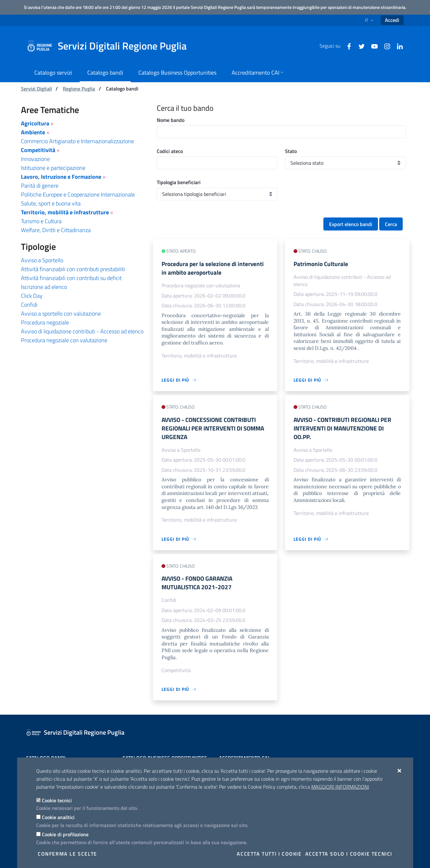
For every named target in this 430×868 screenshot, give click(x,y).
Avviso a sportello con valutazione (61, 314)
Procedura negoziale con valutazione (64, 340)
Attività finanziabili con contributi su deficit (71, 278)
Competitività (38, 150)
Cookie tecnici (57, 800)
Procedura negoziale (45, 322)
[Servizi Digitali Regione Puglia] (110, 46)
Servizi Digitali (36, 89)
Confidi (29, 305)
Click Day (32, 296)
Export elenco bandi (351, 224)
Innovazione (35, 159)
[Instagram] (385, 46)
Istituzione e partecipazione (53, 168)
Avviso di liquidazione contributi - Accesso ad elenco (82, 331)
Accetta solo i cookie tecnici (349, 854)
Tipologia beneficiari (179, 182)
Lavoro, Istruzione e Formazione (61, 177)
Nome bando (171, 120)
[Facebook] (347, 46)
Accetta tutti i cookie (269, 854)
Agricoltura (35, 123)
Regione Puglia (79, 89)
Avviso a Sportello (42, 260)
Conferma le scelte (67, 854)
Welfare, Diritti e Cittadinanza (56, 230)
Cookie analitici (58, 817)
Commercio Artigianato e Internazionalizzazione (77, 141)
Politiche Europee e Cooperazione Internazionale (78, 194)
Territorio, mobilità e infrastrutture (65, 212)
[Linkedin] (397, 46)
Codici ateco (170, 151)
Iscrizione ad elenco (44, 287)
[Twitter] (359, 46)
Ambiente (33, 132)
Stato (291, 151)
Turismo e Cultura (41, 221)
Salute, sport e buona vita (51, 203)
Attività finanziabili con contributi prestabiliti (73, 269)
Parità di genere (40, 186)
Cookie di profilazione (65, 834)
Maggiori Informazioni (340, 787)
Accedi (392, 20)
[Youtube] (372, 46)
